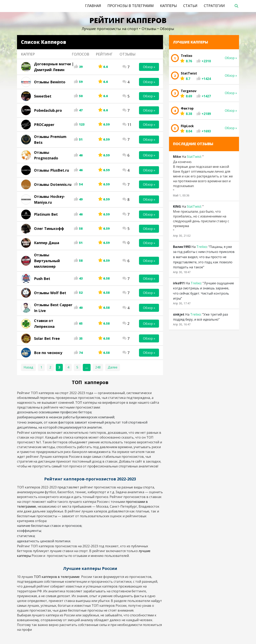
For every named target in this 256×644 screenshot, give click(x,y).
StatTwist (194, 157)
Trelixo (202, 247)
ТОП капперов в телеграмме (57, 577)
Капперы (168, 6)
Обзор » (149, 67)
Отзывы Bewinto (50, 82)
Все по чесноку (48, 353)
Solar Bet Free (47, 338)
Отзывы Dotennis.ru (53, 184)
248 (98, 367)
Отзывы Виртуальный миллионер (47, 261)
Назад (28, 367)
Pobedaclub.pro (48, 110)
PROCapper (44, 125)
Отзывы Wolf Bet (50, 293)
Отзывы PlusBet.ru (51, 170)
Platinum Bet (46, 214)
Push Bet (42, 279)
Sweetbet (43, 96)
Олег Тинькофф (49, 228)
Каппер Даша (47, 243)
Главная (93, 6)
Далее (113, 367)
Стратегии (214, 6)
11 (129, 125)
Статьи (190, 6)
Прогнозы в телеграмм (130, 6)
